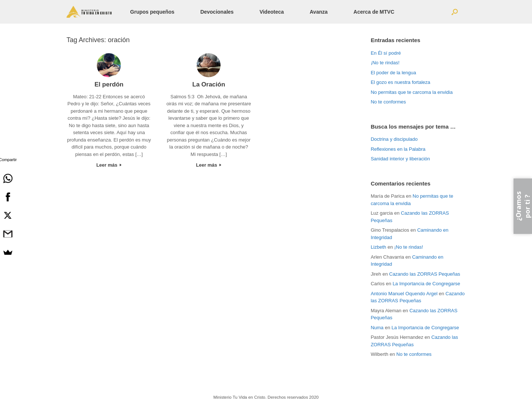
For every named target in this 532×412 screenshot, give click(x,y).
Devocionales (217, 12)
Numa (377, 328)
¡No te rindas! (385, 63)
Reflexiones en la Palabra (398, 149)
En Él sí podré (386, 53)
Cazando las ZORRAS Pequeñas (424, 274)
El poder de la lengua (393, 73)
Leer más (109, 165)
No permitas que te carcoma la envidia (412, 92)
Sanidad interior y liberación (400, 159)
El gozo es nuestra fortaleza (400, 82)
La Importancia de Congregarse (427, 284)
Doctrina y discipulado (394, 139)
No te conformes (388, 102)
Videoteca (272, 12)
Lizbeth (378, 247)
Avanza (319, 12)
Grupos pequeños (152, 12)
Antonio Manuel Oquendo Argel (404, 294)
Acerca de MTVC (374, 12)
